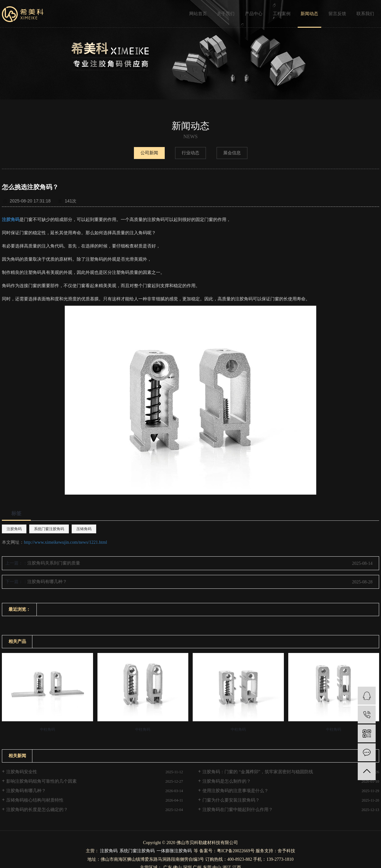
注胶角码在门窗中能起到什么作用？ (238, 810)
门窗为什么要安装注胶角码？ (231, 800)
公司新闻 (149, 153)
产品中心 (254, 14)
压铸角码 (84, 529)
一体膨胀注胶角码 (174, 851)
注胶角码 (14, 529)
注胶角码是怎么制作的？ (227, 781)
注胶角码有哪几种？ (47, 582)
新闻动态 (309, 14)
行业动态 (190, 153)
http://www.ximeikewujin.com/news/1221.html (66, 542)
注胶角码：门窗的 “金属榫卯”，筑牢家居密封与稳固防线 (258, 772)
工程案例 (282, 14)
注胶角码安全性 (22, 772)
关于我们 (226, 14)
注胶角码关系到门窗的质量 (54, 563)
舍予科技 (286, 851)
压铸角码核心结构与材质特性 (35, 800)
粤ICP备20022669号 (236, 851)
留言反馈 (337, 14)
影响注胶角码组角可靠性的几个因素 (41, 781)
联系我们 (365, 14)
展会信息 (232, 153)
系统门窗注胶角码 (49, 529)
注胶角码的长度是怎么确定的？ (37, 810)
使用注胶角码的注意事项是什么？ (235, 791)
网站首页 (198, 14)
